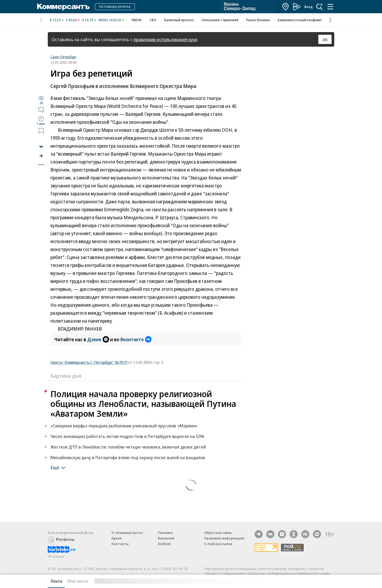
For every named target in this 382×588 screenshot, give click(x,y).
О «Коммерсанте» (127, 533)
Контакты (120, 544)
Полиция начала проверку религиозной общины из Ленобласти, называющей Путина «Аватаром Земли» (143, 404)
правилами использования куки (165, 39)
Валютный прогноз (179, 20)
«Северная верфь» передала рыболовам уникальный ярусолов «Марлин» (124, 426)
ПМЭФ (137, 20)
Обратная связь (218, 533)
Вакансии (166, 538)
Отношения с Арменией (220, 20)
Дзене (98, 339)
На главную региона (115, 6)
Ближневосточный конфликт (300, 20)
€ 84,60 (71, 20)
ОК (325, 40)
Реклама (165, 533)
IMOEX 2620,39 (110, 20)
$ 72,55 (55, 20)
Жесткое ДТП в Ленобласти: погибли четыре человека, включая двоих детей (128, 447)
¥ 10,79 (88, 20)
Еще (59, 468)
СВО (153, 20)
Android (164, 544)
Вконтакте (136, 339)
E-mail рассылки (218, 544)
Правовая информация (224, 538)
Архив (116, 538)
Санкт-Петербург (63, 57)
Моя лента (78, 581)
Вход (309, 7)
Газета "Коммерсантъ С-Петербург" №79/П (89, 362)
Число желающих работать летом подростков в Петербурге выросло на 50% (127, 436)
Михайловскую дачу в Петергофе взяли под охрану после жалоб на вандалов (128, 457)
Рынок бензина (258, 20)
